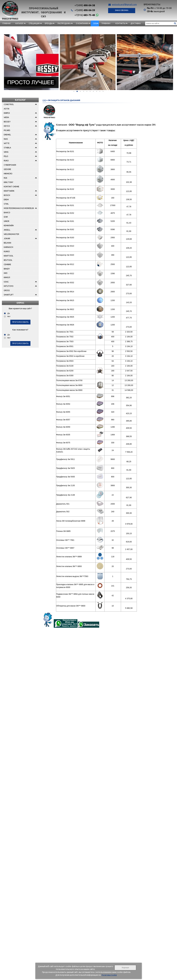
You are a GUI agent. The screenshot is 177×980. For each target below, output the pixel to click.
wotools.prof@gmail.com (124, 4)
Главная (6, 23)
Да (9, 313)
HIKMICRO (8, 174)
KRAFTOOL (9, 256)
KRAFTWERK (9, 191)
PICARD (7, 130)
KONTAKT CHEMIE (12, 187)
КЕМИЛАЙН (9, 225)
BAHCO (7, 213)
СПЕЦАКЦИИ (34, 23)
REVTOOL (8, 260)
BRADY (7, 269)
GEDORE (7, 169)
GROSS (7, 290)
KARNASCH (8, 247)
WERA (6, 117)
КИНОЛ (7, 277)
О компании (82, 23)
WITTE (7, 143)
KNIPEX (7, 113)
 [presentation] (10, 61)
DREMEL (7, 135)
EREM (6, 200)
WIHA (6, 152)
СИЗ (95, 23)
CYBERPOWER (10, 165)
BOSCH (7, 195)
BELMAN (7, 243)
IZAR (6, 217)
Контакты (120, 23)
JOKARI (7, 238)
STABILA (7, 148)
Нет (9, 316)
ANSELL (7, 230)
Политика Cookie (109, 975)
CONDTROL (9, 104)
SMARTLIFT (9, 295)
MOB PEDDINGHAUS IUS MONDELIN (19, 208)
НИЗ (6, 273)
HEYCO (7, 126)
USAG (6, 282)
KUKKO (7, 251)
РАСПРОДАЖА (64, 23)
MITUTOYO (9, 286)
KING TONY (9, 182)
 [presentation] (167, 61)
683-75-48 (85, 15)
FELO (6, 156)
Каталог (19, 23)
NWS (6, 139)
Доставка (136, 23)
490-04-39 (85, 10)
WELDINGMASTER (11, 234)
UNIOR (6, 221)
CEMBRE (7, 264)
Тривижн (106, 23)
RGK (5, 178)
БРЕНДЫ (49, 23)
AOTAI (6, 109)
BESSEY (7, 122)
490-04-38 (85, 5)
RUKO (6, 161)
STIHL (6, 204)
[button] (74, 91)
